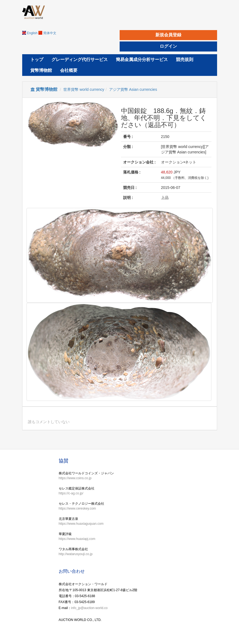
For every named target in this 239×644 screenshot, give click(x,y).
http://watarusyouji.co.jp (76, 554)
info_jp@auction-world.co (89, 608)
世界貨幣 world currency (84, 89)
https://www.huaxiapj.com (77, 539)
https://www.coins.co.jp (75, 478)
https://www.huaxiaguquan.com (81, 524)
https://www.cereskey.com (77, 508)
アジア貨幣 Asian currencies (133, 89)
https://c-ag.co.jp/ (71, 493)
